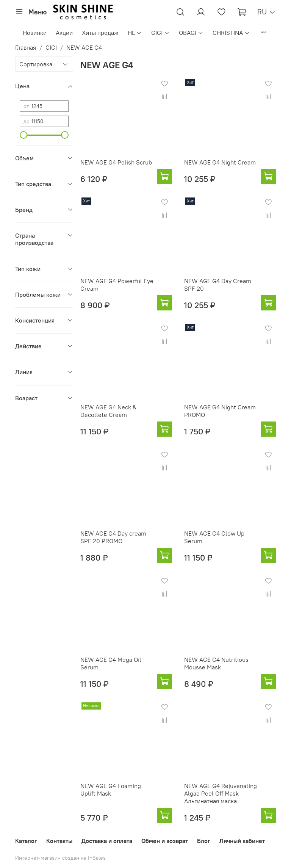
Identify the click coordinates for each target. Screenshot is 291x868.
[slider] (23, 135)
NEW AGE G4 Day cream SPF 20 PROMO (113, 537)
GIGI (160, 33)
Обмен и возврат (165, 841)
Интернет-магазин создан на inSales (60, 858)
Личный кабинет (242, 841)
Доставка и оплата (107, 841)
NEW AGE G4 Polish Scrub (116, 162)
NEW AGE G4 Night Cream (220, 162)
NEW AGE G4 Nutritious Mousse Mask (216, 663)
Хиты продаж (100, 33)
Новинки (35, 33)
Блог (204, 841)
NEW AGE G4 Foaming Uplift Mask (111, 790)
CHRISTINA (231, 33)
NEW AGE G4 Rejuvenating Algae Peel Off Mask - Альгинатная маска (221, 793)
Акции (64, 33)
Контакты (59, 841)
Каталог (26, 841)
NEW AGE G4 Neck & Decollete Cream (108, 411)
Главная (26, 47)
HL (135, 33)
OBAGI (191, 33)
